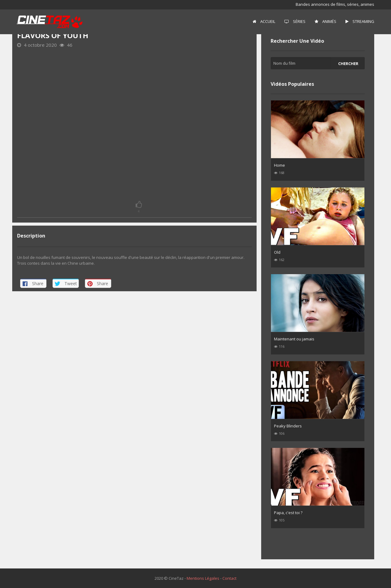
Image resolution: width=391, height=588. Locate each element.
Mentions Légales (203, 578)
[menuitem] (264, 22)
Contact (229, 578)
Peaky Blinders (288, 426)
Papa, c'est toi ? (288, 513)
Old (277, 252)
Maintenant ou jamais (294, 339)
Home (280, 165)
